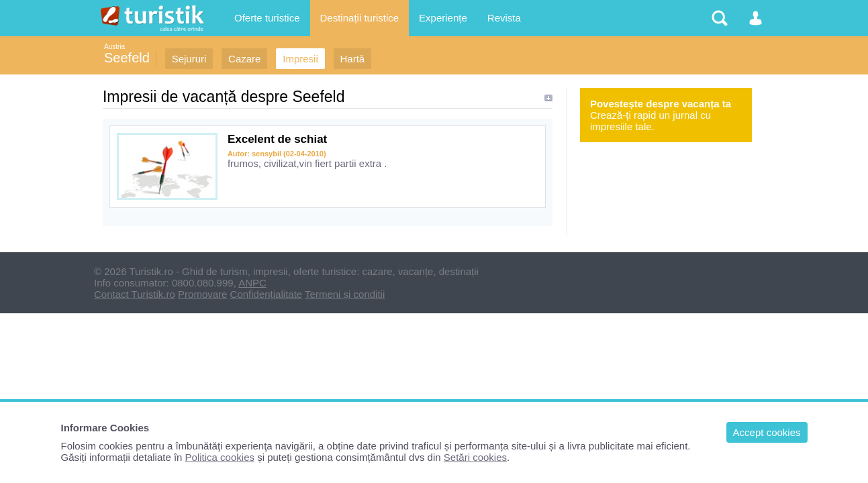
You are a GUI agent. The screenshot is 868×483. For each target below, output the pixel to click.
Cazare (244, 59)
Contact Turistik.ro (135, 294)
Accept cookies (767, 432)
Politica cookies (220, 457)
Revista (504, 18)
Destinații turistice (360, 18)
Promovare (202, 294)
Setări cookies (475, 457)
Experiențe (443, 18)
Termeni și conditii (345, 294)
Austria (114, 47)
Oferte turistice (267, 18)
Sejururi (189, 59)
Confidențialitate (267, 294)
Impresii (300, 59)
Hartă (353, 59)
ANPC (252, 283)
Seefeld (127, 58)
